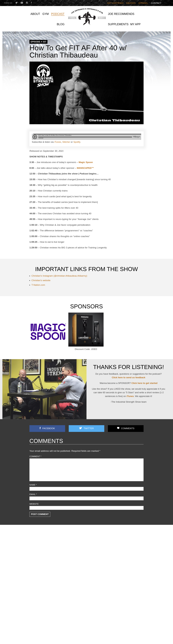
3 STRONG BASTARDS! (79, 550)
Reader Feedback (37, 564)
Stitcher (66, 142)
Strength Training (37, 570)
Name (33, 485)
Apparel (143, 3)
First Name (35, 631)
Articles (33, 541)
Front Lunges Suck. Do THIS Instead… (85, 559)
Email (33, 494)
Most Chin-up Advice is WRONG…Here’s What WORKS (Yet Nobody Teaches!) (125, 555)
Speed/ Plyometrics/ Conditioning (44, 567)
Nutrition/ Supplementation (41, 554)
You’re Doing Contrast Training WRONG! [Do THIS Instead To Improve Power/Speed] (125, 577)
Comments (128, 428)
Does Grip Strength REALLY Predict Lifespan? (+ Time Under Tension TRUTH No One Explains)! (126, 563)
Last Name (63, 631)
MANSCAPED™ (85, 168)
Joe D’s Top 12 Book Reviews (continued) (86, 567)
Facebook (49, 428)
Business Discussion (38, 545)
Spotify (77, 142)
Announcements (36, 538)
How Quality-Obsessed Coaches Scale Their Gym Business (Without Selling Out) (124, 541)
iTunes (58, 142)
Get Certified (115, 3)
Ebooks (131, 3)
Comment (35, 456)
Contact (156, 3)
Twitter (89, 428)
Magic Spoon (86, 162)
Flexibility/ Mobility (37, 551)
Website (34, 504)
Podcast (33, 561)
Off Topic (33, 558)
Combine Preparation (39, 548)
